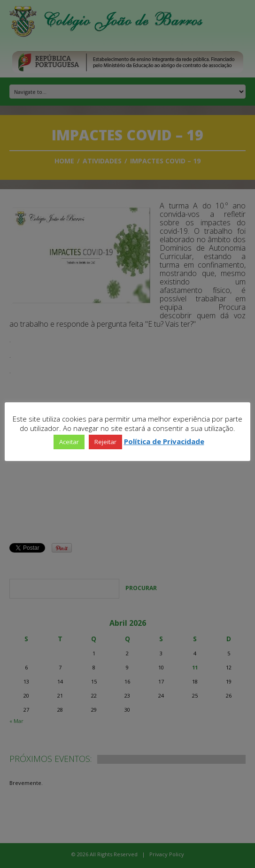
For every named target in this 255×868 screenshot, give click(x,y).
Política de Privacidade (164, 441)
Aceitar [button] (69, 442)
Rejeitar (105, 442)
